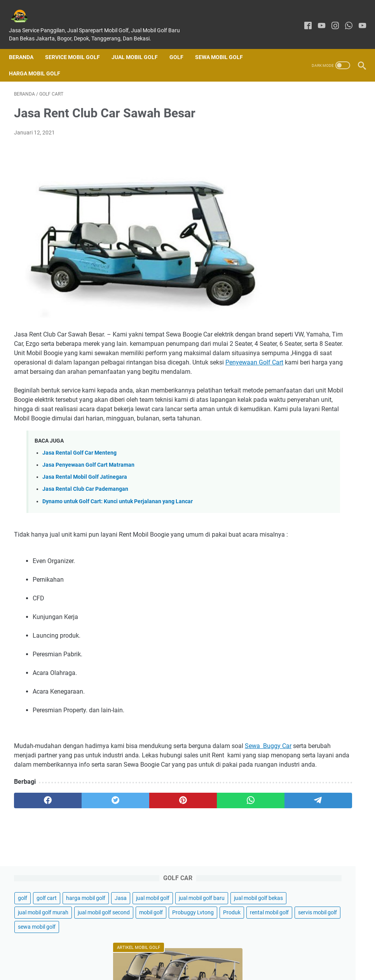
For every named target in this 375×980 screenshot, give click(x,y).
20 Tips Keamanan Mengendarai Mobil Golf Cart (312, 376)
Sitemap (268, 952)
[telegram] (222, 846)
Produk (285, 221)
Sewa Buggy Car (37, 782)
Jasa (331, 121)
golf (281, 106)
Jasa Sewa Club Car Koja (314, 477)
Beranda (26, 45)
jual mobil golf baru (300, 150)
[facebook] (303, 18)
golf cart (305, 106)
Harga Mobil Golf (40, 61)
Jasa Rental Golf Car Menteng (79, 471)
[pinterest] (130, 846)
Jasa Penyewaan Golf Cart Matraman (88, 483)
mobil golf (289, 207)
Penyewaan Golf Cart (142, 362)
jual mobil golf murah (302, 178)
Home (105, 952)
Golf (181, 45)
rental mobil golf (323, 221)
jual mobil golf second (303, 193)
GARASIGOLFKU (198, 968)
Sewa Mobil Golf (224, 45)
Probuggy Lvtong (331, 207)
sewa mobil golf (296, 250)
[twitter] (83, 846)
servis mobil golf (296, 236)
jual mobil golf (293, 135)
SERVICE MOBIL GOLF (78, 45)
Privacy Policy (233, 952)
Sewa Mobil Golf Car (309, 894)
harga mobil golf (296, 121)
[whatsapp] (344, 18)
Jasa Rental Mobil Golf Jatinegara (85, 495)
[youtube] (317, 18)
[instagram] (330, 18)
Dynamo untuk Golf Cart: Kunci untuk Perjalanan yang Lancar (118, 519)
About (169, 952)
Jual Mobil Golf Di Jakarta (315, 329)
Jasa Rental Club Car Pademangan (85, 507)
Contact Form (137, 952)
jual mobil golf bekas (301, 164)
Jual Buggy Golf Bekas (312, 908)
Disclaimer (196, 952)
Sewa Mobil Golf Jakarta (315, 881)
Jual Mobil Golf (140, 45)
